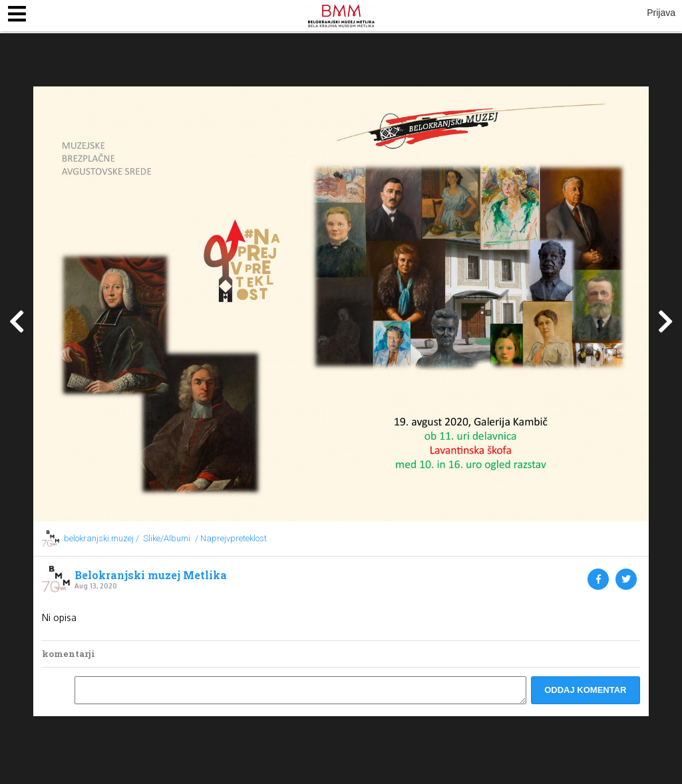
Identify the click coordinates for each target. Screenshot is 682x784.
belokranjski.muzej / (101, 538)
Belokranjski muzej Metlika (151, 575)
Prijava (661, 13)
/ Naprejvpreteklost (231, 538)
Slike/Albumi (167, 538)
